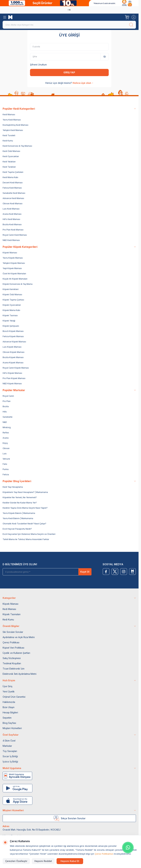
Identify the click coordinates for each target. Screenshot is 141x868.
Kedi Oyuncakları (11, 156)
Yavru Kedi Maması (12, 120)
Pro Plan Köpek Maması (14, 378)
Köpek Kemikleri (11, 289)
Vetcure (6, 459)
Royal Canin (8, 396)
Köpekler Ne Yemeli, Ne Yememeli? (20, 497)
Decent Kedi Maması (13, 183)
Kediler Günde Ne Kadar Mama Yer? (20, 503)
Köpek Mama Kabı (11, 310)
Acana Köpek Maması (13, 363)
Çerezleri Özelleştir (16, 861)
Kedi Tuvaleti (9, 135)
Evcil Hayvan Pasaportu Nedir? (17, 529)
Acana (6, 438)
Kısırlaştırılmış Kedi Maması (15, 125)
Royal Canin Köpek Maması (16, 368)
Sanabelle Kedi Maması (14, 193)
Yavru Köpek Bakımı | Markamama (19, 513)
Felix (5, 464)
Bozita (6, 406)
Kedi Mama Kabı (10, 177)
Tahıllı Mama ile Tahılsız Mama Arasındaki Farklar (26, 539)
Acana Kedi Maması (12, 214)
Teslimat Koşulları (12, 663)
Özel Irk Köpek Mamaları (14, 274)
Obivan (6, 448)
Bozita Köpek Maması (13, 357)
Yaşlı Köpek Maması (12, 268)
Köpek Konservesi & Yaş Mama (18, 284)
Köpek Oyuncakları (12, 305)
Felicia (6, 475)
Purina (6, 469)
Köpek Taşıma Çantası (13, 300)
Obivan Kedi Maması (13, 203)
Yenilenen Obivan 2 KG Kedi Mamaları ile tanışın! (69, 10)
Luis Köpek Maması (12, 347)
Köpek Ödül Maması (12, 294)
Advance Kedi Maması (13, 198)
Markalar (7, 746)
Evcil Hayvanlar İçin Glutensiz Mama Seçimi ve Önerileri (29, 534)
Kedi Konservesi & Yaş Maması (17, 146)
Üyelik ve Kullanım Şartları (16, 653)
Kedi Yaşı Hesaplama (13, 487)
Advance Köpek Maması (14, 342)
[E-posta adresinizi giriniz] (42, 572)
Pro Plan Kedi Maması (13, 230)
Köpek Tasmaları (12, 614)
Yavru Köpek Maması (13, 258)
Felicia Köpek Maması (13, 336)
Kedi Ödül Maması (11, 151)
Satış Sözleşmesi (12, 658)
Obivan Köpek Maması (14, 352)
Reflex (6, 433)
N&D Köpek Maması (12, 384)
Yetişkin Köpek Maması (14, 263)
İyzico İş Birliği (10, 762)
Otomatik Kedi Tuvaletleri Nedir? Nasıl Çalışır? (24, 524)
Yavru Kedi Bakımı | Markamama (18, 518)
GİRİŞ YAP (69, 72)
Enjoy (5, 443)
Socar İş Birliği (10, 756)
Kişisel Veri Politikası (13, 648)
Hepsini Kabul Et (70, 861)
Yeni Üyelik (9, 692)
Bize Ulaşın (9, 707)
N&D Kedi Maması (11, 240)
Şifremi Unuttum (38, 65)
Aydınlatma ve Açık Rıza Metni (19, 637)
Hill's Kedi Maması (11, 219)
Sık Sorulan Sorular (13, 632)
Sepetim (7, 718)
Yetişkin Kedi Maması (13, 130)
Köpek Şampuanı (11, 326)
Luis (5, 454)
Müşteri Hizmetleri (12, 728)
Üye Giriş (7, 686)
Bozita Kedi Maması (12, 224)
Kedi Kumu (8, 141)
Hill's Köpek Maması (12, 373)
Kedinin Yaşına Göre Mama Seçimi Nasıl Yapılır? (25, 508)
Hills (5, 412)
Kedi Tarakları (9, 167)
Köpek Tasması (10, 315)
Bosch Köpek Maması (13, 331)
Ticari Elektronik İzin (14, 669)
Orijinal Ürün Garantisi (14, 697)
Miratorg (7, 427)
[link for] (69, 3)
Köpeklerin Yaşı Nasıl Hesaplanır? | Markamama (25, 492)
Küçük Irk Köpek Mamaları (15, 279)
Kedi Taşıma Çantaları (13, 172)
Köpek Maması (10, 253)
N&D (5, 422)
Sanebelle (8, 417)
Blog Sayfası (9, 723)
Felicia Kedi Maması (12, 188)
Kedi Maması (9, 114)
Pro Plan (7, 401)
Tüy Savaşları (10, 751)
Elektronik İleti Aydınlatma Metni (20, 674)
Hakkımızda (9, 702)
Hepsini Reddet (43, 861)
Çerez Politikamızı (104, 854)
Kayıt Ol (85, 572)
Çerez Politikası (11, 642)
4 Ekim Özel (9, 741)
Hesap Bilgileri (10, 712)
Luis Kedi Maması (11, 209)
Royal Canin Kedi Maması (15, 235)
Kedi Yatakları (9, 162)
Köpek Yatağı (9, 321)
